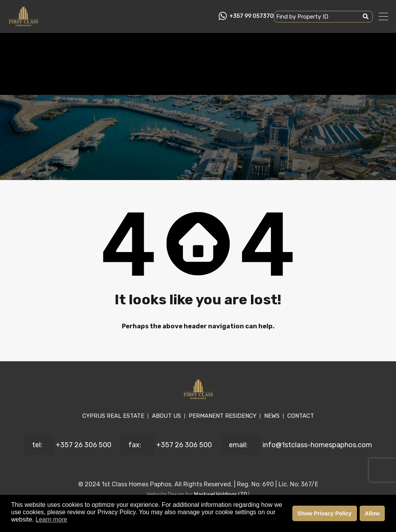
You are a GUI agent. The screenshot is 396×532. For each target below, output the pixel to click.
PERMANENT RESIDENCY (223, 416)
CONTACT (301, 416)
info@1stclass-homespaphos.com (317, 445)
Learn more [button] (51, 519)
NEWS (272, 416)
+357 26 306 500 (84, 445)
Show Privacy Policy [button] (324, 513)
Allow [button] (372, 513)
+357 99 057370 (252, 16)
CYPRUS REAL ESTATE (113, 416)
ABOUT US (166, 416)
